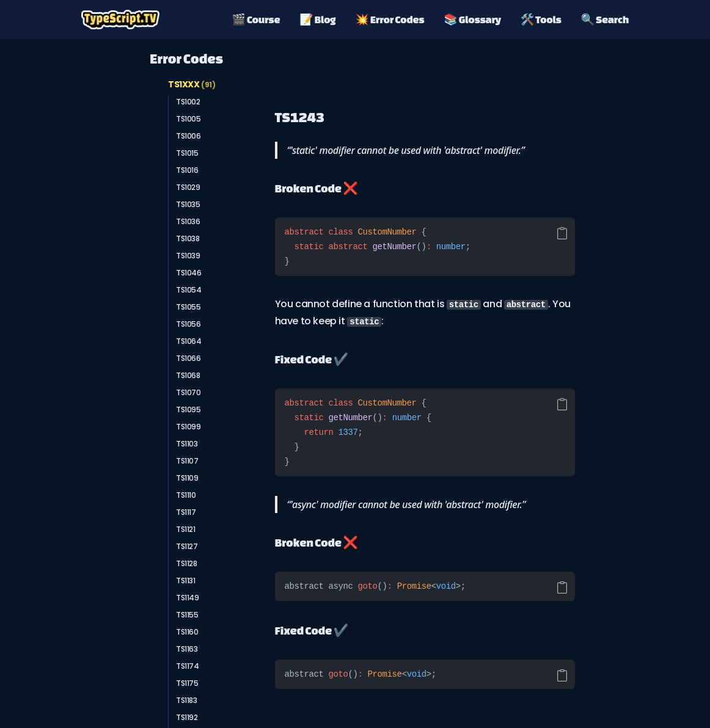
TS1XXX (192, 84)
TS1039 (188, 256)
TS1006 (188, 136)
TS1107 (187, 461)
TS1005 (188, 119)
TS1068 (188, 375)
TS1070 (188, 392)
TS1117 (186, 512)
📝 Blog (317, 19)
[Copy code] (562, 233)
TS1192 (187, 717)
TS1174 (188, 666)
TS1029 (188, 187)
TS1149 (188, 598)
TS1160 (187, 632)
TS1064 (189, 341)
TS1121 (186, 529)
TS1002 (188, 102)
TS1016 (187, 170)
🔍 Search (605, 19)
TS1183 (187, 700)
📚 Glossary (472, 19)
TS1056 (188, 324)
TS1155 (187, 615)
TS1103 (187, 444)
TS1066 (188, 358)
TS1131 (186, 581)
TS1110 (186, 495)
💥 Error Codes (390, 19)
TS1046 (189, 273)
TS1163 (187, 649)
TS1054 (189, 290)
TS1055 (188, 307)
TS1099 (188, 427)
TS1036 (188, 221)
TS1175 (187, 683)
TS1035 (188, 204)
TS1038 (188, 238)
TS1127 (187, 546)
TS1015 (187, 153)
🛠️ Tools (541, 19)
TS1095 (188, 409)
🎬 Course (256, 19)
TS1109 (187, 478)
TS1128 (187, 563)
